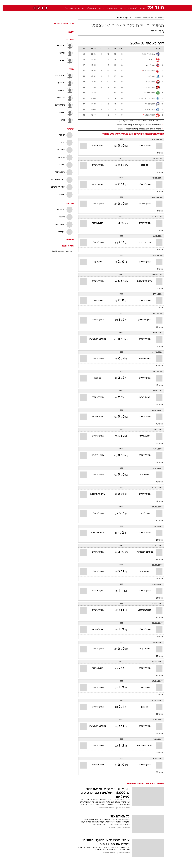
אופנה (65, 3)
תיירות (85, 3)
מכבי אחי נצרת (142, 243)
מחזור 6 (157, 250)
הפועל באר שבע (142, 320)
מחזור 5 (157, 231)
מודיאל (158, 18)
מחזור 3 (157, 192)
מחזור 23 (157, 579)
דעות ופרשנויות (109, 8)
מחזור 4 (157, 211)
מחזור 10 (157, 327)
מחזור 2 (157, 172)
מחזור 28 (157, 676)
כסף (110, 3)
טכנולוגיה (75, 3)
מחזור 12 (157, 366)
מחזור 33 (157, 772)
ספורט (135, 3)
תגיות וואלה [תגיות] (65, 246)
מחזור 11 (157, 347)
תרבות (126, 3)
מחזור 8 (157, 289)
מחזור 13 (157, 385)
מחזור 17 (157, 463)
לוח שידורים (130, 8)
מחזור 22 (157, 559)
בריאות (94, 3)
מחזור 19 (157, 501)
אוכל (103, 3)
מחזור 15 (157, 424)
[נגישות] (4, 3)
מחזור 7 (157, 269)
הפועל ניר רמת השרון (95, 339)
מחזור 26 (157, 637)
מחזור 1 (157, 153)
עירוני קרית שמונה (142, 281)
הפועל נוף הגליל (95, 146)
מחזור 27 (157, 656)
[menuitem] (142, 3)
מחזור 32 (157, 753)
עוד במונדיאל (68, 8)
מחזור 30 (157, 714)
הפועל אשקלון (142, 204)
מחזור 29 (157, 695)
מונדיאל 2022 (56, 251)
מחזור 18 (157, 482)
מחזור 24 (157, 598)
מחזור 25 (157, 617)
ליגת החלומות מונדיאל (84, 8)
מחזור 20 (157, 521)
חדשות (144, 3)
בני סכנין (142, 165)
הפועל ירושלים (121, 18)
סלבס (117, 3)
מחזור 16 (157, 443)
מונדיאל (67, 251)
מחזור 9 (157, 308)
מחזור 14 (157, 405)
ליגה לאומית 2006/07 (142, 18)
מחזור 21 (157, 540)
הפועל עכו (95, 262)
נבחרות (120, 8)
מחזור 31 (157, 734)
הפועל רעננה (95, 185)
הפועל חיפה (95, 301)
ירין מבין (98, 8)
